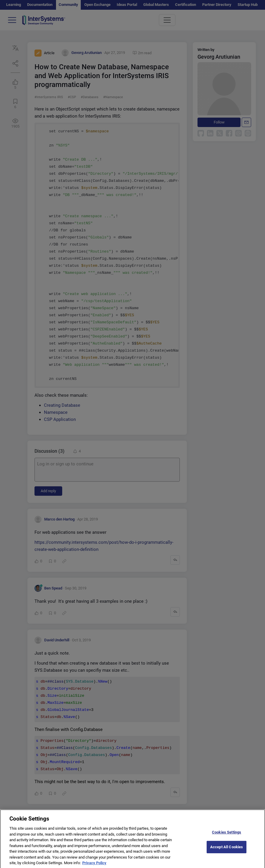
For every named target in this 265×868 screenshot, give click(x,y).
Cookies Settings (227, 836)
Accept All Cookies (227, 851)
